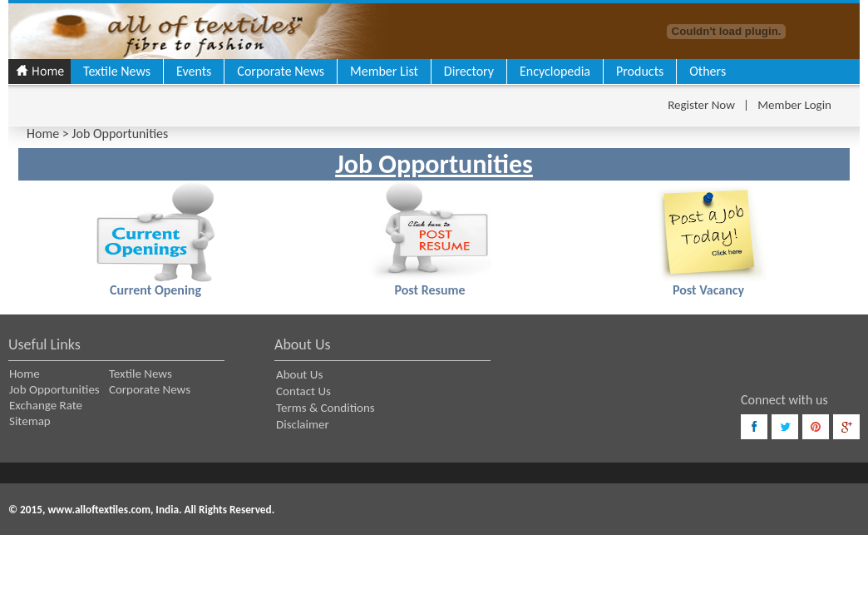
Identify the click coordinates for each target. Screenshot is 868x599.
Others (708, 71)
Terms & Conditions (325, 408)
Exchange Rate (46, 405)
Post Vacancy (708, 290)
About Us (299, 374)
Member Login (794, 105)
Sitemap (30, 421)
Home (43, 134)
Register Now (701, 105)
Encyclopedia (555, 71)
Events (194, 71)
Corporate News (281, 71)
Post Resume (429, 290)
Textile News (117, 71)
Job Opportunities (54, 389)
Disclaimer (303, 424)
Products (640, 71)
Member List (384, 71)
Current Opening (155, 290)
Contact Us (303, 391)
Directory (469, 71)
